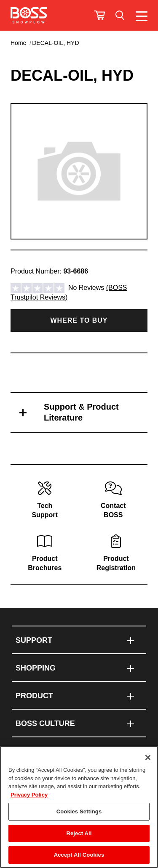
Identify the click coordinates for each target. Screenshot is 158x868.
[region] (79, 807)
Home (18, 43)
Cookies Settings (79, 811)
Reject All (79, 833)
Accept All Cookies (79, 855)
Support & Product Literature (81, 412)
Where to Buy (79, 320)
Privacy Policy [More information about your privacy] (29, 795)
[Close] (148, 758)
